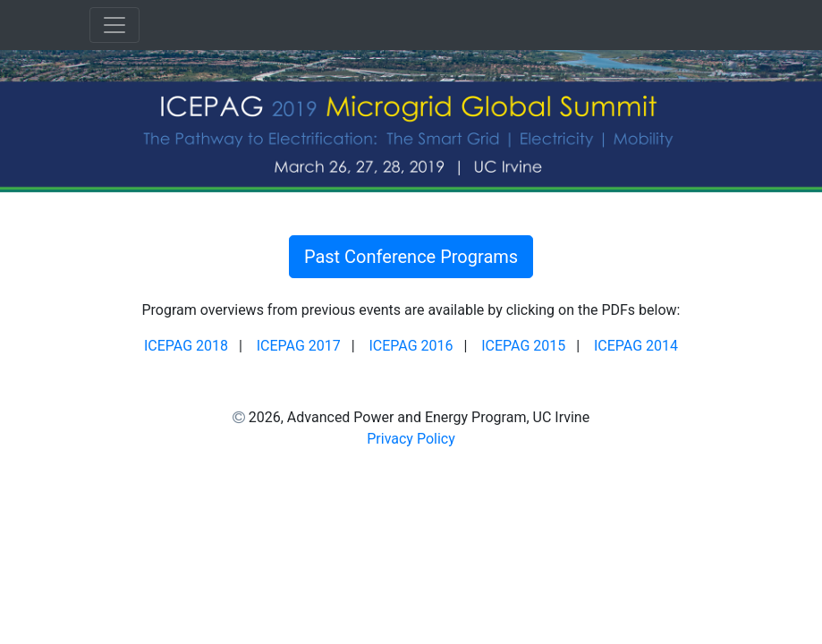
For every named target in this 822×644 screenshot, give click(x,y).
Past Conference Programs (411, 257)
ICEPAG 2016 (411, 346)
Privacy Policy (411, 439)
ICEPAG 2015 (523, 346)
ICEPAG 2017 (299, 346)
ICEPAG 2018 (186, 346)
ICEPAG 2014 (636, 346)
